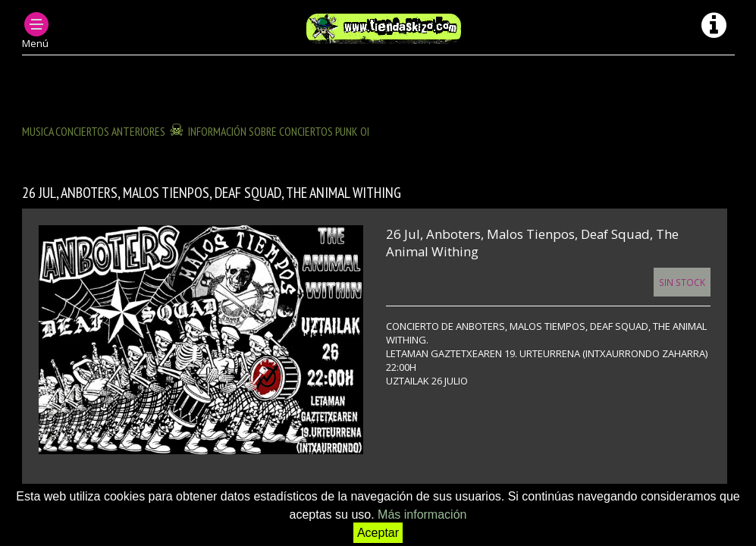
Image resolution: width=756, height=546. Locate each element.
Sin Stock (682, 282)
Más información (422, 515)
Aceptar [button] (378, 533)
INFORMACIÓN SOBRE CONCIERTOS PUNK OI (279, 131)
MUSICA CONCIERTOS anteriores (94, 131)
